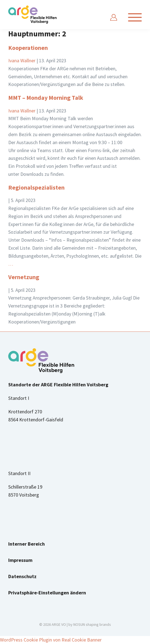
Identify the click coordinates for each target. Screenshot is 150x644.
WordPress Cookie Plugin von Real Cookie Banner (51, 640)
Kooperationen (28, 48)
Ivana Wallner (22, 60)
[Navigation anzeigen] (135, 17)
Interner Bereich (27, 544)
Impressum (20, 560)
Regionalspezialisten (36, 187)
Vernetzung (24, 277)
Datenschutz (22, 576)
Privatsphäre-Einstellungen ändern (47, 593)
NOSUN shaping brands (92, 624)
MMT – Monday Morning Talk (46, 98)
